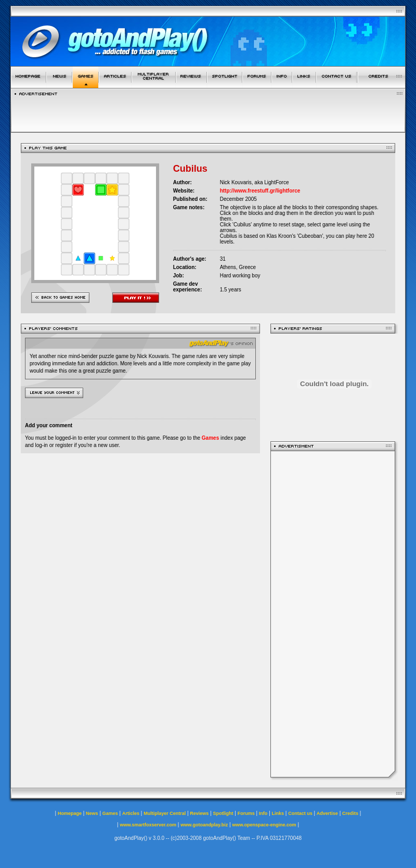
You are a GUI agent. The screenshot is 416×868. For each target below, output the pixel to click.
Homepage (70, 813)
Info (263, 813)
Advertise (327, 813)
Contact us (300, 813)
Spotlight (223, 813)
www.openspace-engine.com (264, 825)
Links (278, 813)
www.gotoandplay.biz (204, 825)
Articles (131, 813)
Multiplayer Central (165, 813)
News (92, 813)
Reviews (199, 813)
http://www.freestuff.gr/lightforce (260, 191)
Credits (350, 813)
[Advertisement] (333, 614)
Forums (246, 813)
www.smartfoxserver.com (148, 825)
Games (210, 438)
